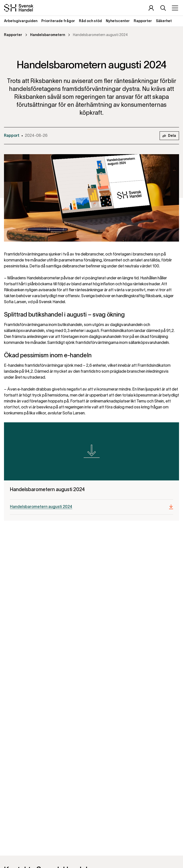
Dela (169, 136)
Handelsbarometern (48, 35)
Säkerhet (164, 21)
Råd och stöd (90, 21)
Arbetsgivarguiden (21, 21)
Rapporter (143, 21)
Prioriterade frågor (58, 21)
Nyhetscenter (118, 21)
